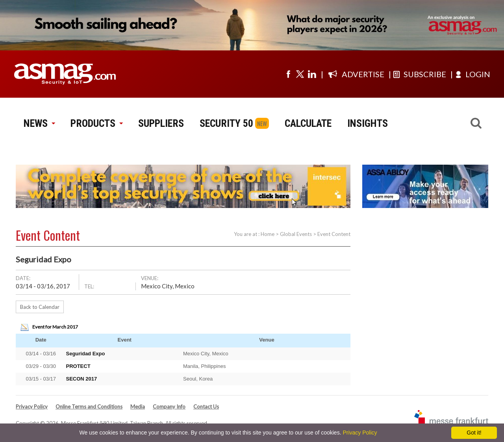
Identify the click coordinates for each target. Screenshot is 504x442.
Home (268, 234)
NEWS (39, 123)
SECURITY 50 (226, 123)
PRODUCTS (96, 123)
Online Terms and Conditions (89, 407)
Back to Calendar (40, 307)
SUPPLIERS (161, 123)
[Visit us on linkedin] (312, 74)
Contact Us (206, 407)
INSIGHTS (368, 123)
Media (138, 407)
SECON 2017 (82, 379)
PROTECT (78, 366)
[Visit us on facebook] (288, 74)
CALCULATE (308, 123)
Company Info (169, 407)
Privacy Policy (32, 407)
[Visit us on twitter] (300, 74)
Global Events (296, 234)
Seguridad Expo (86, 354)
